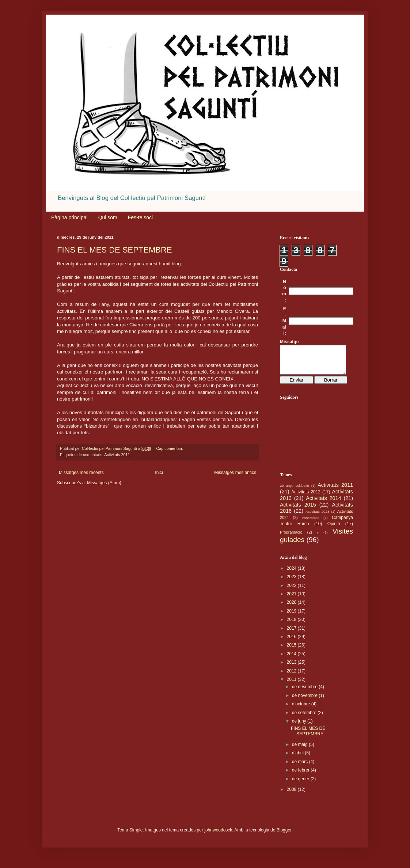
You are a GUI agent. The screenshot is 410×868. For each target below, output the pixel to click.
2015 (292, 651)
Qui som (108, 217)
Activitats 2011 (117, 455)
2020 (292, 608)
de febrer (301, 776)
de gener (301, 784)
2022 (292, 591)
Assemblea (310, 523)
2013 (292, 668)
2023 (292, 582)
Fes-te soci (140, 217)
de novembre (305, 701)
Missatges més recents (81, 473)
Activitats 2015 (298, 510)
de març (301, 767)
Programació (291, 538)
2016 (292, 642)
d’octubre (302, 709)
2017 (292, 634)
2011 (292, 685)
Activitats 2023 (317, 517)
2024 (292, 574)
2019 (292, 617)
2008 (292, 795)
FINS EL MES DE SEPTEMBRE (115, 250)
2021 (292, 599)
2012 (292, 676)
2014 (292, 659)
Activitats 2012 (306, 497)
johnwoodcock (218, 835)
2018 (292, 625)
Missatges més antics (235, 473)
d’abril (298, 758)
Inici (159, 473)
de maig (300, 750)
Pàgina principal (69, 217)
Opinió (334, 529)
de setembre (305, 718)
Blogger (284, 835)
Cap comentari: (170, 448)
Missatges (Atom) (104, 483)
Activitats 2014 (323, 504)
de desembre (305, 692)
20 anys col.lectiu (295, 491)
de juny (300, 727)
